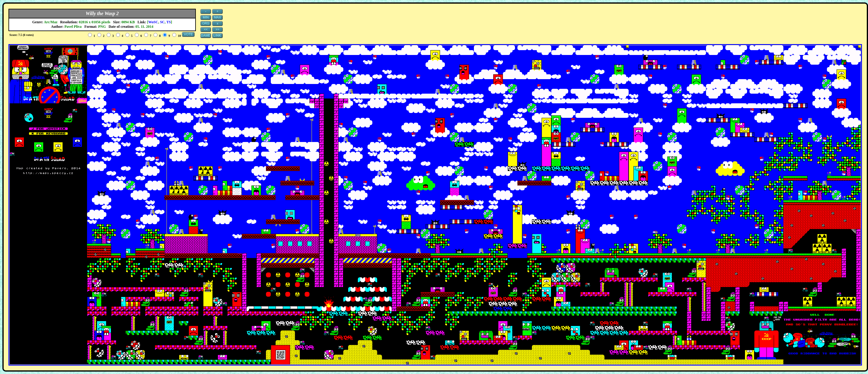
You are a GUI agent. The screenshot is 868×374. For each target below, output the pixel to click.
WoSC (153, 22)
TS (169, 22)
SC (162, 22)
